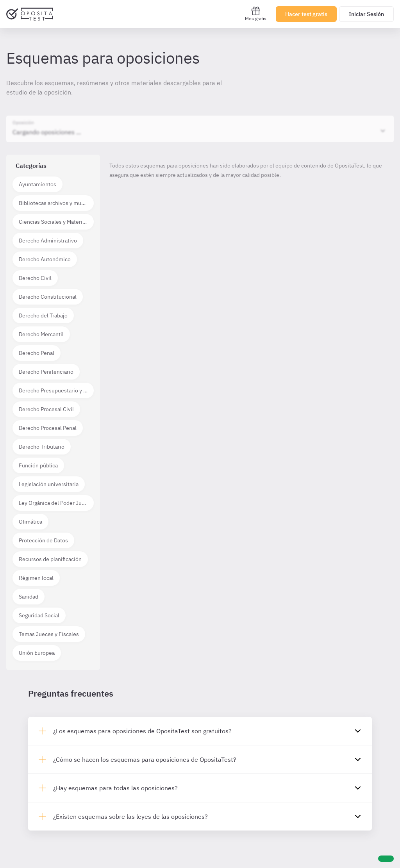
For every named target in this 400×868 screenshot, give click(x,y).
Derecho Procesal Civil (46, 409)
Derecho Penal (37, 353)
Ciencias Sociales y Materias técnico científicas (56, 222)
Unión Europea (37, 653)
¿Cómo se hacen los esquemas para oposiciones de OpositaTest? (145, 759)
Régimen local (36, 578)
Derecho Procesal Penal (48, 428)
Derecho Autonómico (45, 259)
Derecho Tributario (42, 447)
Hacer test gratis (306, 14)
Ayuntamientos (37, 184)
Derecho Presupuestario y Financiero (56, 390)
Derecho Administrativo (48, 241)
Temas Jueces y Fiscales (49, 634)
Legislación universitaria (49, 484)
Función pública (38, 465)
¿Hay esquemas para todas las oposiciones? (115, 788)
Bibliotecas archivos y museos (56, 203)
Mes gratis (256, 14)
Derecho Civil (35, 278)
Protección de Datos (43, 540)
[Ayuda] (386, 859)
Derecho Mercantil (41, 334)
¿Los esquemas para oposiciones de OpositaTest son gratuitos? (142, 731)
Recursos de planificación (50, 559)
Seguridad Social (39, 615)
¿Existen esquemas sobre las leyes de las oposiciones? (130, 816)
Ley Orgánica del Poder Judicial (56, 503)
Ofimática (30, 522)
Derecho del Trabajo (43, 315)
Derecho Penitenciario (46, 372)
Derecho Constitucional (48, 297)
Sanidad (29, 597)
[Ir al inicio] (30, 14)
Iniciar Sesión (366, 14)
